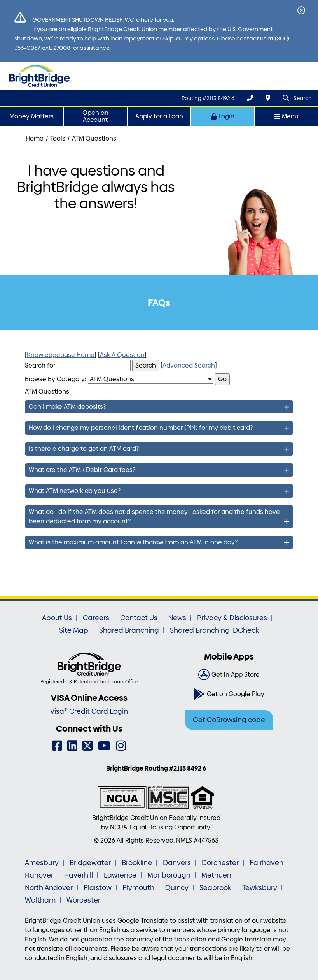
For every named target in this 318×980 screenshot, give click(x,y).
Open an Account (95, 116)
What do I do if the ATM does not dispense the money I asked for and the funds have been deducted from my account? (154, 516)
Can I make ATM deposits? (67, 407)
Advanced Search (189, 365)
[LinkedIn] (72, 746)
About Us (57, 618)
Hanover (39, 875)
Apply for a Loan (159, 116)
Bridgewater (90, 863)
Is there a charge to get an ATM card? (84, 449)
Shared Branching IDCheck (214, 630)
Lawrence (120, 875)
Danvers (177, 863)
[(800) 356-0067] (250, 98)
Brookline (137, 863)
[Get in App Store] (229, 675)
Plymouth (138, 888)
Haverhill (79, 875)
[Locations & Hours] (268, 98)
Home (35, 138)
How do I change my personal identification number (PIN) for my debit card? (141, 428)
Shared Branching (129, 630)
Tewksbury (260, 888)
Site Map (74, 630)
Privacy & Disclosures (232, 618)
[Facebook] (57, 746)
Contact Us (139, 618)
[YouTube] (104, 746)
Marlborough (169, 875)
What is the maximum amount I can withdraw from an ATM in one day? (133, 542)
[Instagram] (121, 746)
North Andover (49, 888)
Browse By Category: (56, 379)
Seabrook (215, 888)
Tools (58, 138)
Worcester (83, 900)
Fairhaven (266, 863)
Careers (96, 618)
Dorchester (220, 863)
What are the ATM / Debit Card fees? (82, 470)
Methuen (216, 875)
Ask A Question (122, 355)
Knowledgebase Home (61, 355)
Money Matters (31, 116)
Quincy (177, 888)
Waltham (40, 900)
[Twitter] (87, 746)
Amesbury (42, 863)
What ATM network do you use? (75, 491)
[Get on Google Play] (229, 694)
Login (223, 116)
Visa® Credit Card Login (89, 711)
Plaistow (98, 888)
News (177, 618)
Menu (287, 116)
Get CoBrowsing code (229, 720)
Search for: (41, 365)
